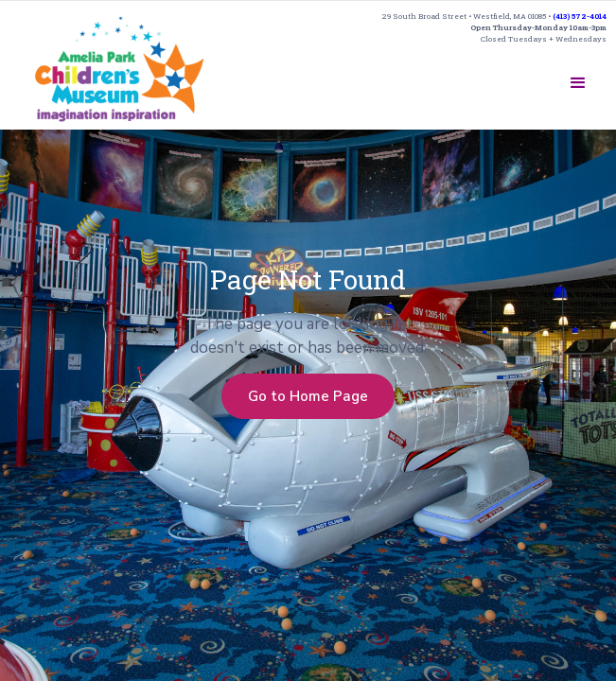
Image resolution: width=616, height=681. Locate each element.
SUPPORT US (472, 76)
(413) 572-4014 (580, 16)
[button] (578, 83)
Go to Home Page (308, 396)
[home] (120, 69)
